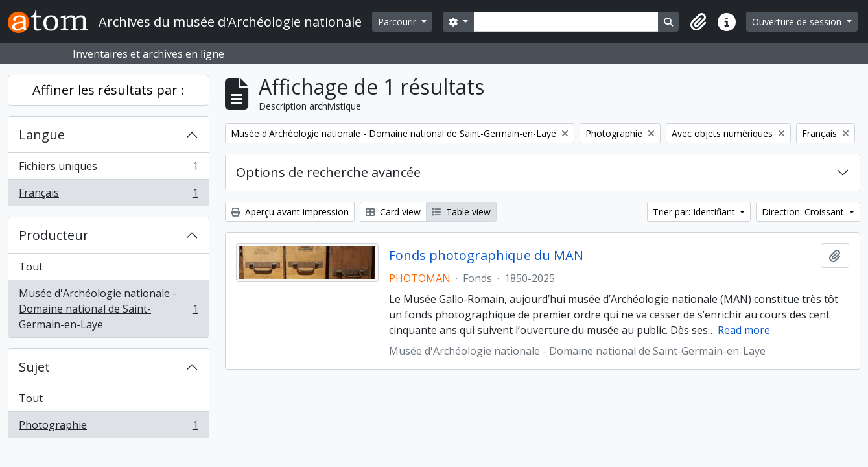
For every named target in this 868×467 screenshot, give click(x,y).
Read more (744, 330)
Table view (461, 212)
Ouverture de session (798, 22)
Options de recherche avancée (328, 172)
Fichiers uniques (108, 169)
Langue (42, 135)
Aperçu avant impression (290, 212)
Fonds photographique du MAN (486, 256)
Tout (31, 267)
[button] (698, 22)
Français (108, 195)
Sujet (34, 367)
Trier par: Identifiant (695, 212)
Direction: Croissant (804, 212)
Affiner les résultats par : (108, 90)
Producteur (54, 235)
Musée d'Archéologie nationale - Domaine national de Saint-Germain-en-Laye (108, 309)
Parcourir (398, 22)
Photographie (108, 427)
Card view (393, 212)
